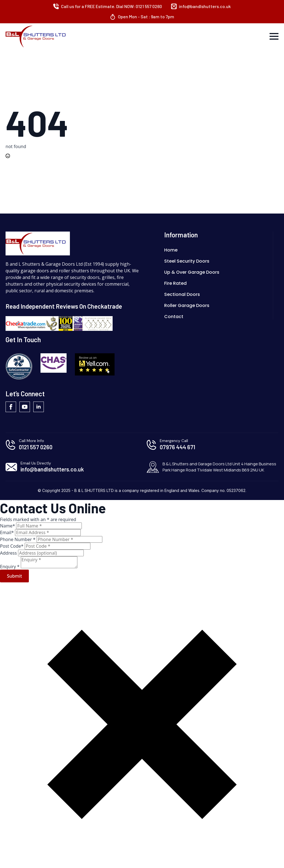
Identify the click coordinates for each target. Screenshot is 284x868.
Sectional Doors (182, 294)
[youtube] (25, 407)
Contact (174, 317)
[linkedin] (39, 407)
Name (8, 526)
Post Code (12, 546)
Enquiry (10, 567)
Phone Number (18, 539)
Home (171, 250)
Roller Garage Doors (187, 305)
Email (7, 532)
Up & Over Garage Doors (192, 272)
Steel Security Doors (187, 261)
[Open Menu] (274, 36)
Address (9, 553)
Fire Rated (175, 283)
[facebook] (11, 407)
